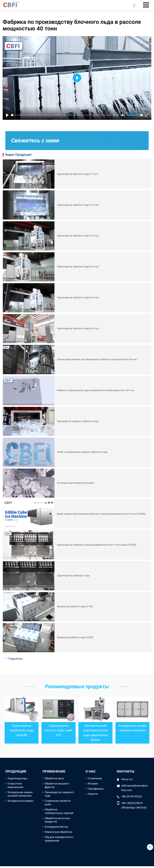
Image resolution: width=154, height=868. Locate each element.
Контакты (126, 772)
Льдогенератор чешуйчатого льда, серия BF (22, 731)
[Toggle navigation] (146, 5)
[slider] (61, 115)
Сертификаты (96, 789)
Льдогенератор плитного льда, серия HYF (58, 731)
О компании (95, 779)
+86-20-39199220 (132, 797)
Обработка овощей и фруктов (57, 786)
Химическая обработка (59, 833)
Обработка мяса (54, 779)
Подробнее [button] (16, 659)
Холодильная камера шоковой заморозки (20, 795)
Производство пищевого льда (54, 795)
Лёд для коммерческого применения (59, 841)
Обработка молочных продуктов (58, 821)
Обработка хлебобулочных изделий (59, 812)
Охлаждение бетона (57, 828)
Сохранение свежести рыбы (58, 804)
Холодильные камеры (21, 802)
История (93, 784)
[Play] (7, 115)
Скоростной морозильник (16, 786)
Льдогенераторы (18, 779)
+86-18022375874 (132, 803)
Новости (93, 795)
